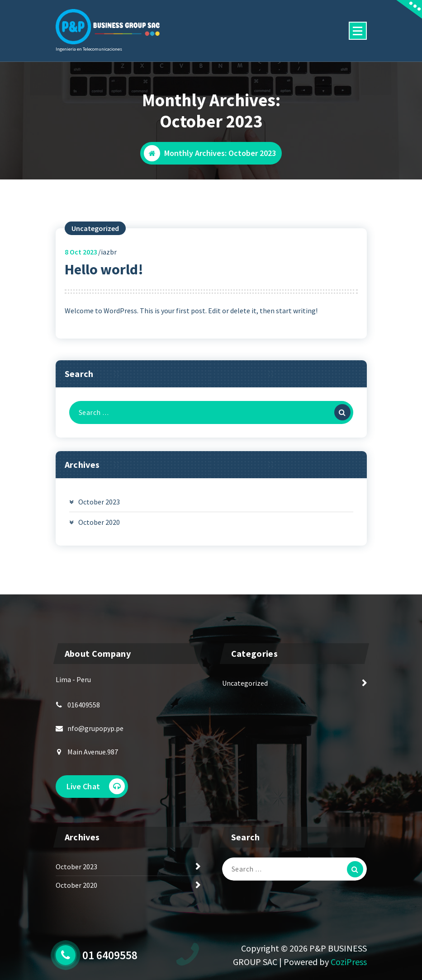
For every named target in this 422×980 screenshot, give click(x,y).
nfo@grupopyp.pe (95, 728)
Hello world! (104, 269)
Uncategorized (95, 228)
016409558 (84, 705)
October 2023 (99, 502)
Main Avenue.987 (93, 752)
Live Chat (96, 786)
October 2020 (99, 522)
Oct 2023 (81, 252)
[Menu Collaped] (358, 31)
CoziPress (349, 962)
